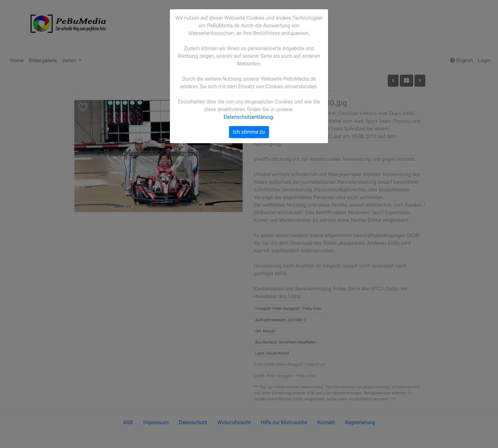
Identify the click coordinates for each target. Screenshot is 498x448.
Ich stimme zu (249, 132)
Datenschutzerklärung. (249, 117)
